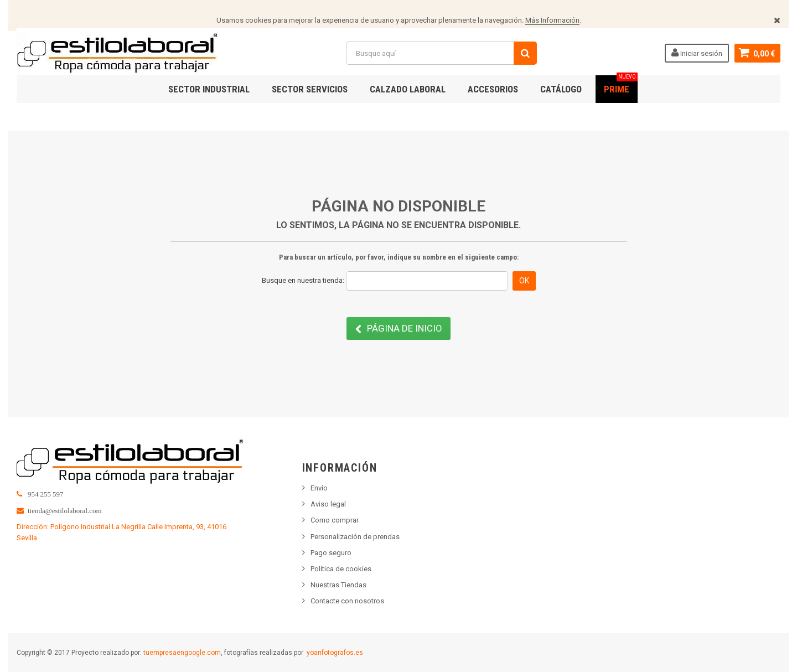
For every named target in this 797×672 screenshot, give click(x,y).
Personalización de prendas (355, 537)
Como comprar (335, 520)
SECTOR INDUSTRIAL (209, 89)
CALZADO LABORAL (408, 89)
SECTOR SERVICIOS (310, 89)
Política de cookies (341, 569)
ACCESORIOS (493, 89)
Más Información (552, 20)
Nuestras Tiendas (338, 585)
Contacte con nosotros (347, 601)
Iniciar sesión (697, 53)
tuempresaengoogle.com (182, 653)
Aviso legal (328, 504)
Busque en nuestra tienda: (303, 280)
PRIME (621, 85)
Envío (319, 488)
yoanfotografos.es (335, 653)
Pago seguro (331, 553)
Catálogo (561, 89)
